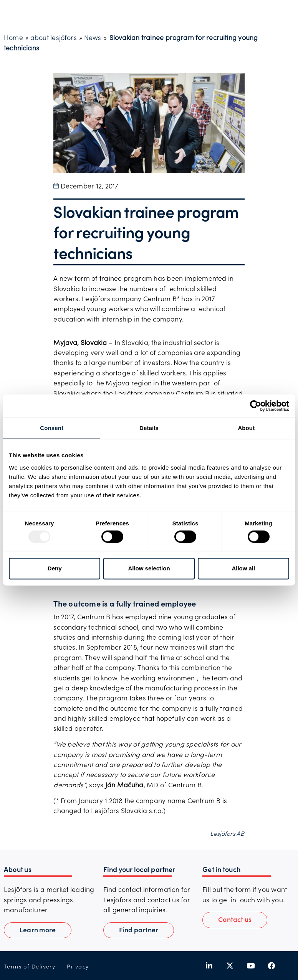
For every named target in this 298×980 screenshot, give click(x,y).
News (93, 37)
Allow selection (149, 568)
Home (13, 37)
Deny (55, 568)
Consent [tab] (52, 428)
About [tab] (246, 428)
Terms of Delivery (30, 966)
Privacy (78, 966)
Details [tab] (149, 428)
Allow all (243, 568)
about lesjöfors (54, 37)
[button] (235, 920)
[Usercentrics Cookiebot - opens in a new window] (256, 406)
